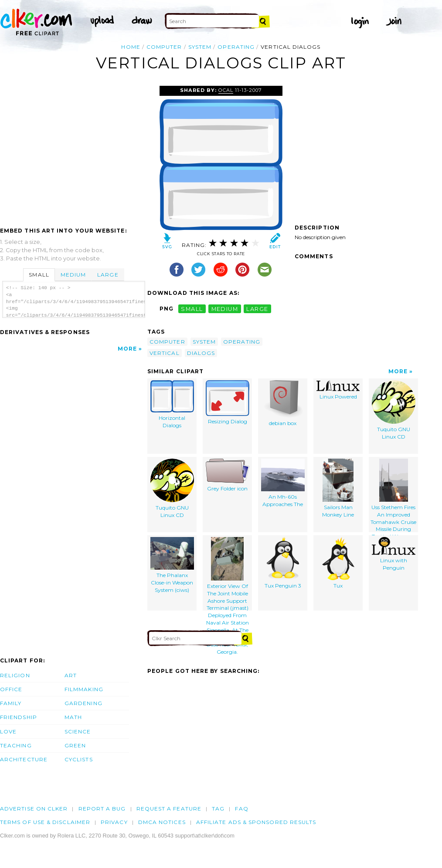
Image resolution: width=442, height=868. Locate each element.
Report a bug (102, 809)
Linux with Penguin (394, 554)
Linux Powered (338, 390)
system (200, 47)
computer (164, 47)
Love (8, 731)
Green (75, 745)
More (127, 349)
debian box (283, 403)
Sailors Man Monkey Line (338, 488)
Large (108, 275)
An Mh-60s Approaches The (283, 483)
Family (11, 703)
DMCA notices (162, 822)
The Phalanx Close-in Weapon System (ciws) (172, 565)
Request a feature (169, 809)
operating (236, 47)
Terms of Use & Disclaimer (45, 822)
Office (11, 689)
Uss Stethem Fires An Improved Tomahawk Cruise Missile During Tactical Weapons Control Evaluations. (393, 495)
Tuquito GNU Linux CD (394, 410)
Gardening (83, 703)
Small (39, 275)
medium (225, 309)
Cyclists (79, 759)
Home (131, 47)
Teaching (16, 745)
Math (73, 717)
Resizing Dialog (228, 402)
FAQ (241, 809)
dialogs (201, 353)
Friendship (19, 717)
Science (78, 731)
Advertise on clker (34, 809)
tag (218, 809)
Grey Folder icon (228, 475)
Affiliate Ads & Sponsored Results (256, 822)
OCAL (226, 90)
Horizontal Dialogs (172, 404)
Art (71, 675)
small (192, 309)
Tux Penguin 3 (283, 563)
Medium (73, 275)
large (257, 309)
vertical (165, 353)
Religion (15, 675)
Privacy (114, 822)
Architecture (24, 759)
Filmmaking (84, 689)
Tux (338, 563)
